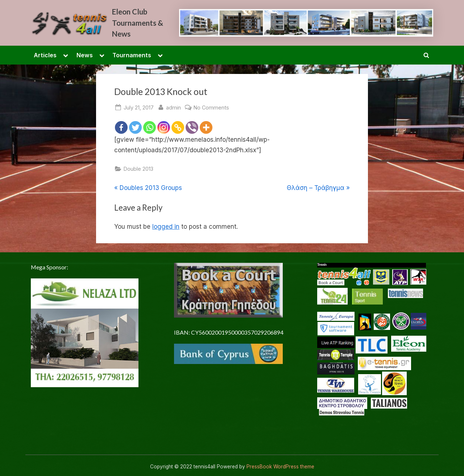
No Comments (211, 107)
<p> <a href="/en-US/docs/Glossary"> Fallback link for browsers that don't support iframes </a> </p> (375, 353)
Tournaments (132, 55)
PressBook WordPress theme (280, 467)
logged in (166, 227)
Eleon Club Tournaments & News (138, 23)
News (85, 55)
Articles (45, 55)
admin (173, 107)
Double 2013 (138, 169)
